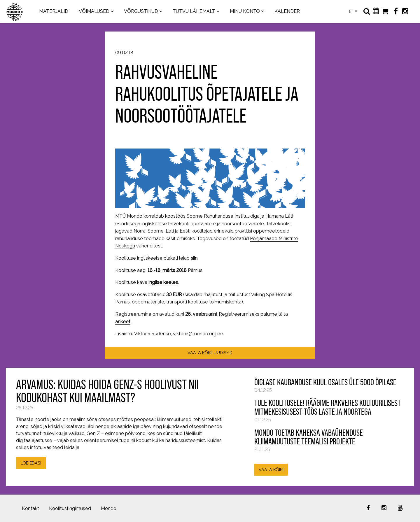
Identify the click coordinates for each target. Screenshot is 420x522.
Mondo (109, 508)
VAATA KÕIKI (271, 470)
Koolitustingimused (70, 508)
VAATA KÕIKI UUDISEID (210, 353)
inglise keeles (163, 282)
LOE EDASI (31, 463)
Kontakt (30, 508)
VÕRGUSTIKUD (141, 11)
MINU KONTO (245, 11)
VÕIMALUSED (94, 11)
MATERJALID (54, 11)
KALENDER (287, 11)
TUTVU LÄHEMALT (194, 11)
